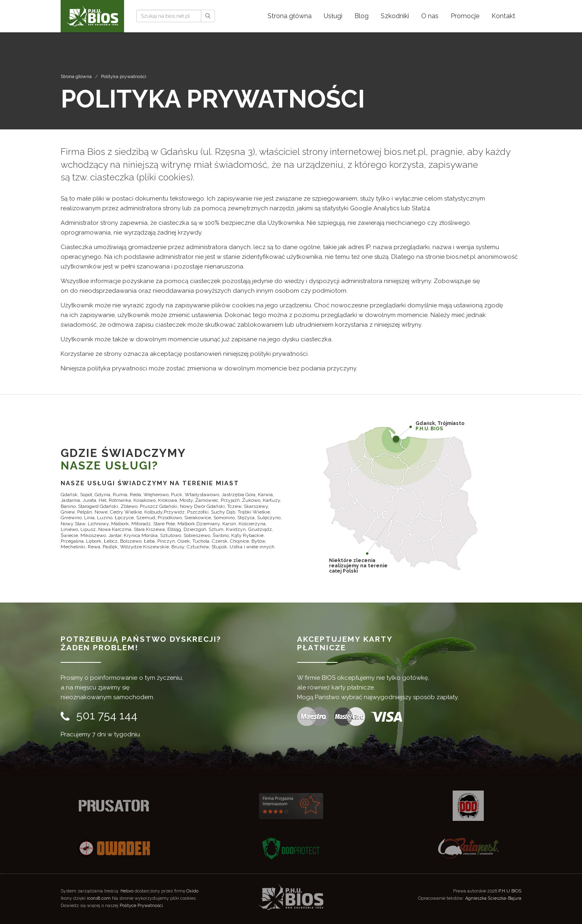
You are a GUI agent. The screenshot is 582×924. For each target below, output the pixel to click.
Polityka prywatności (124, 76)
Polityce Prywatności (141, 906)
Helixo (127, 891)
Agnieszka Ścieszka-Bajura (493, 898)
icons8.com (99, 898)
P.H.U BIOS (510, 891)
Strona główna (76, 76)
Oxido (192, 891)
